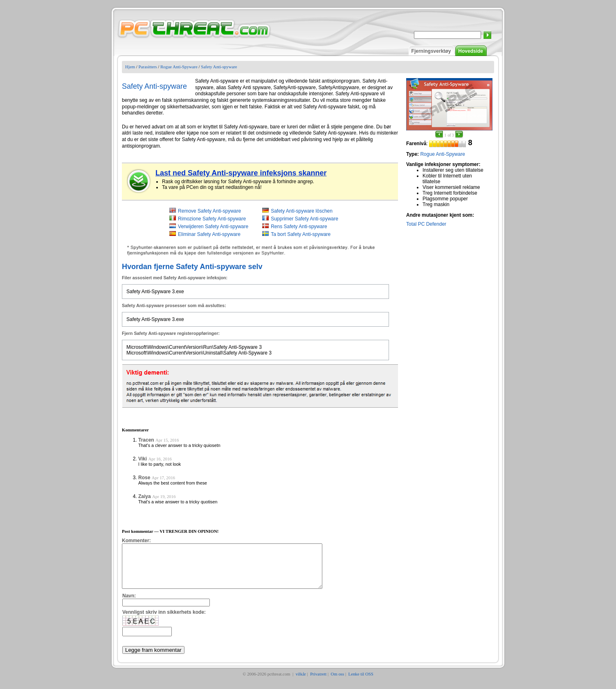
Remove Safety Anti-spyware (209, 211)
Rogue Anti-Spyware (179, 67)
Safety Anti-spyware (219, 67)
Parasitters (148, 67)
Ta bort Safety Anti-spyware (301, 234)
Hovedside (471, 51)
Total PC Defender (426, 224)
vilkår (301, 682)
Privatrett (318, 682)
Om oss (338, 682)
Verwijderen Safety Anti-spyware (213, 227)
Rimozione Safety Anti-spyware (212, 219)
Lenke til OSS (361, 682)
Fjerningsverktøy (431, 51)
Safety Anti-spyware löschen (302, 211)
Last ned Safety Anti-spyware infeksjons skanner (241, 173)
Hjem (130, 67)
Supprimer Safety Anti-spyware (305, 219)
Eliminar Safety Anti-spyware (209, 234)
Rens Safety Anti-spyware (299, 227)
